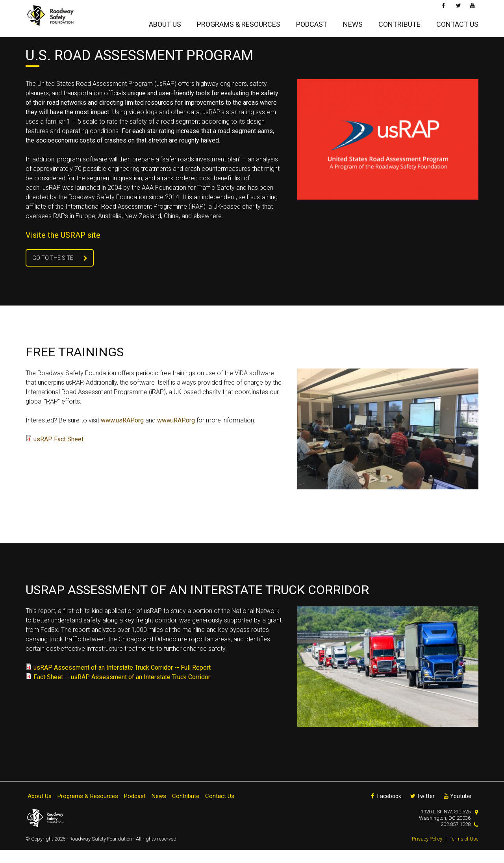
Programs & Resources (239, 22)
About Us (165, 22)
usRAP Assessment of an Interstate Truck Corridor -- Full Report (122, 681)
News (353, 22)
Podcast (312, 22)
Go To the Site (53, 271)
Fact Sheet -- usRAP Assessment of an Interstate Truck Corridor (122, 690)
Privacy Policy (427, 852)
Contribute (399, 22)
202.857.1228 (456, 837)
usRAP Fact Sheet (58, 452)
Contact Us (457, 22)
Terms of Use (464, 852)
